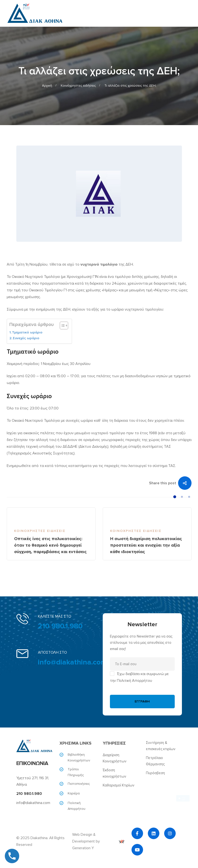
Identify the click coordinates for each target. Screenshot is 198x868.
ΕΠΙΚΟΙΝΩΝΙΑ (32, 763)
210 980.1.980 (60, 626)
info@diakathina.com (72, 662)
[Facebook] (137, 833)
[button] (175, 497)
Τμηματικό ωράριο (27, 332)
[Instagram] (170, 833)
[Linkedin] (154, 833)
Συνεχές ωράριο (26, 338)
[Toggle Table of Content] (62, 325)
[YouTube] (137, 850)
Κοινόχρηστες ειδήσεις (78, 86)
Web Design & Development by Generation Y (98, 841)
